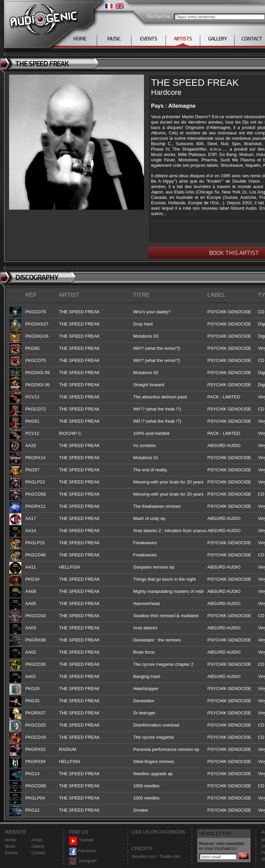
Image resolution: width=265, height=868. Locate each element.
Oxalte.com (170, 857)
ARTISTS (183, 38)
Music (10, 846)
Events (11, 853)
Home (10, 840)
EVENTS (149, 38)
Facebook (83, 851)
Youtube (81, 840)
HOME (80, 38)
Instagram (83, 861)
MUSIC (114, 38)
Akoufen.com (143, 857)
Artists (37, 840)
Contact (38, 853)
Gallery (38, 846)
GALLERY (217, 38)
